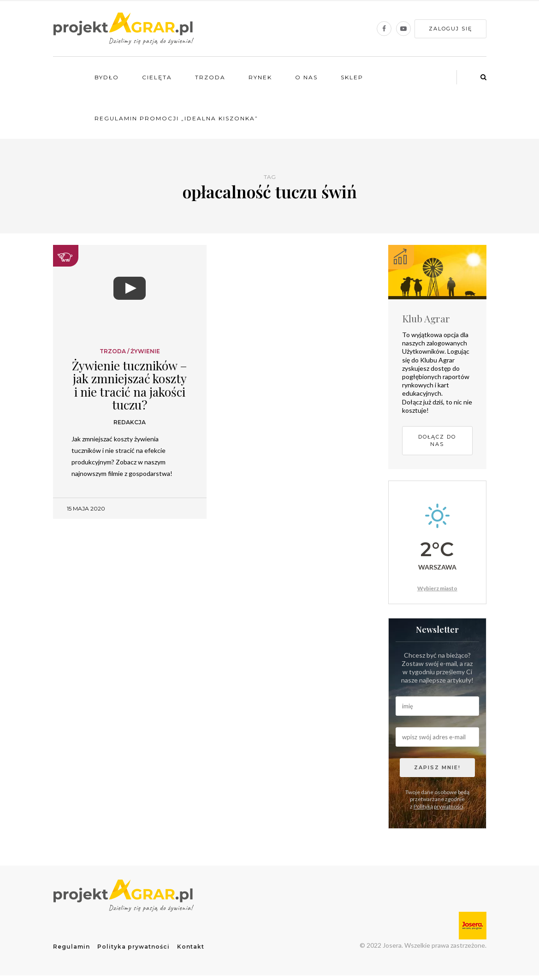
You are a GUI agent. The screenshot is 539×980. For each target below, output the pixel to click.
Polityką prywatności (438, 806)
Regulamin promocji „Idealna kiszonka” (176, 118)
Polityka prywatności (133, 947)
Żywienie (145, 351)
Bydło (107, 77)
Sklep (352, 77)
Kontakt (191, 947)
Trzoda (210, 77)
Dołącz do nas (437, 441)
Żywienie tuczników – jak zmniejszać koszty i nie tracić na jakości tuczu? (130, 385)
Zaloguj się (450, 29)
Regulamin (71, 947)
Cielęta (157, 77)
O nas (306, 77)
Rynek (260, 77)
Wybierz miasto (437, 588)
